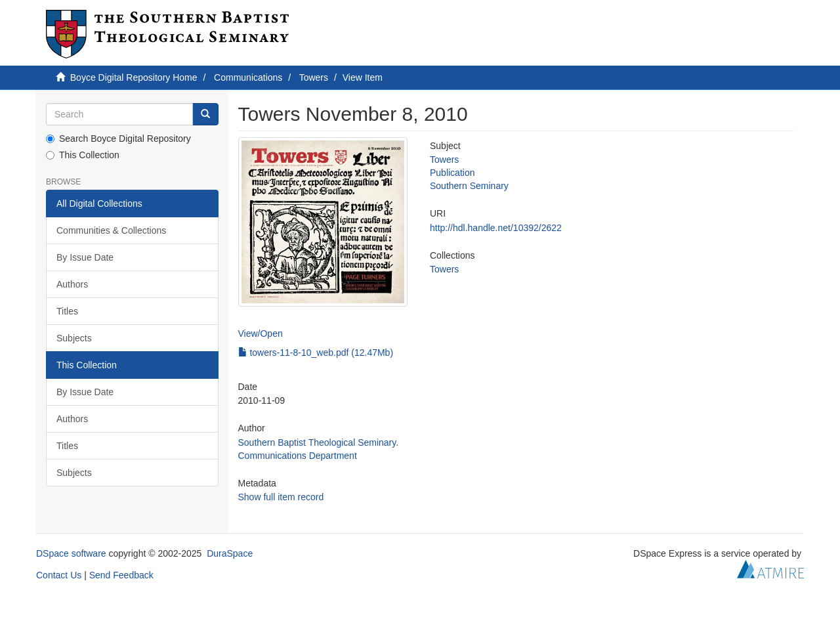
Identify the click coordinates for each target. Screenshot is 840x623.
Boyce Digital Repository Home (134, 77)
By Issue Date (85, 257)
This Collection (83, 155)
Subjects (74, 338)
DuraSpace (230, 553)
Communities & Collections (111, 230)
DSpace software (71, 553)
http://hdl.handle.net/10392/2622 (496, 228)
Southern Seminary (469, 186)
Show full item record (281, 497)
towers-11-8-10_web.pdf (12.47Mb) (316, 353)
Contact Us (59, 575)
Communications (248, 77)
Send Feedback (121, 575)
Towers (314, 77)
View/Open (261, 333)
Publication (452, 173)
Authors (72, 284)
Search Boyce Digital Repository (118, 139)
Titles (67, 311)
